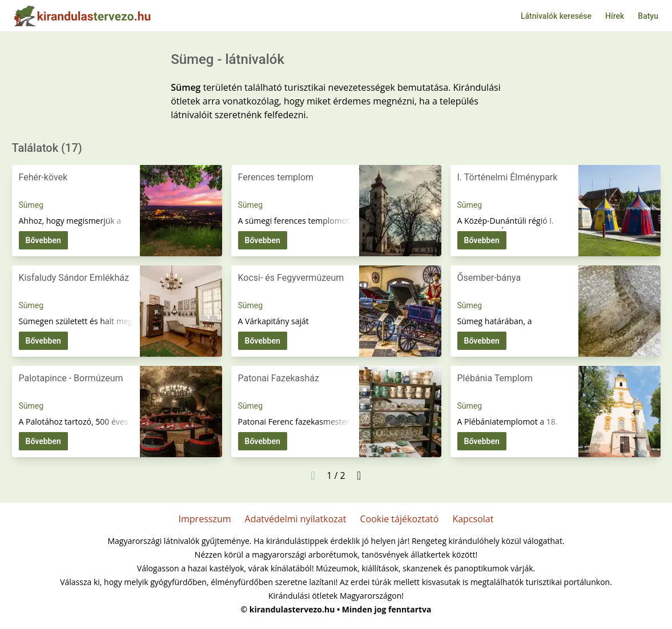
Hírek (615, 16)
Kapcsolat (473, 519)
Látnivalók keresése (556, 16)
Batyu (648, 16)
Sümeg (31, 205)
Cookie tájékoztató (399, 519)
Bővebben (43, 240)
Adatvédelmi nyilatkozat (296, 519)
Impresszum (205, 519)
